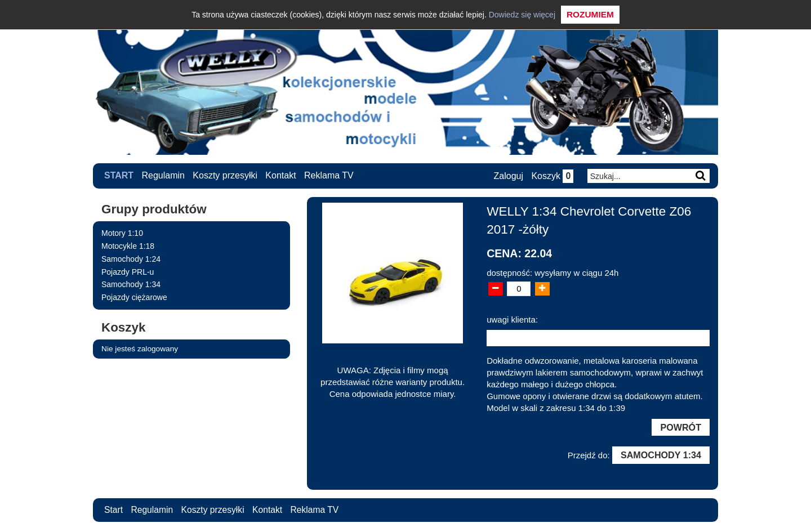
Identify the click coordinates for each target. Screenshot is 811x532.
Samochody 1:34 (131, 284)
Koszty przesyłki (226, 175)
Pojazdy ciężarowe (134, 297)
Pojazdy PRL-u (128, 271)
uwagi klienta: (512, 319)
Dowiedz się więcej (522, 15)
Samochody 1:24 (131, 258)
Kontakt (281, 175)
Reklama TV (329, 175)
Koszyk (552, 176)
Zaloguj (507, 176)
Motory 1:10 (122, 233)
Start (119, 175)
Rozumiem (590, 14)
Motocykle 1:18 (128, 245)
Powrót (680, 427)
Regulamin (163, 175)
